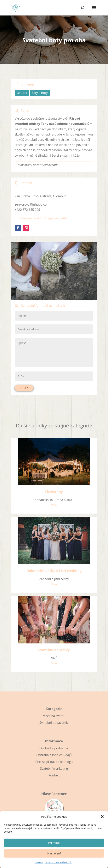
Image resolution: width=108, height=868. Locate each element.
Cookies (39, 862)
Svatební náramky (54, 650)
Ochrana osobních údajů (58, 862)
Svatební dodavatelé (54, 723)
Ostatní (22, 93)
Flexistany (54, 492)
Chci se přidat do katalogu (54, 762)
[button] (102, 817)
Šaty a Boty (40, 93)
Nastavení (54, 853)
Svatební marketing (54, 769)
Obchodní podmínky (54, 748)
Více (54, 505)
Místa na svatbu (54, 716)
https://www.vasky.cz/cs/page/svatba (41, 218)
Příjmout (54, 843)
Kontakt (54, 775)
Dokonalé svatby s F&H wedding (54, 571)
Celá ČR (54, 46)
